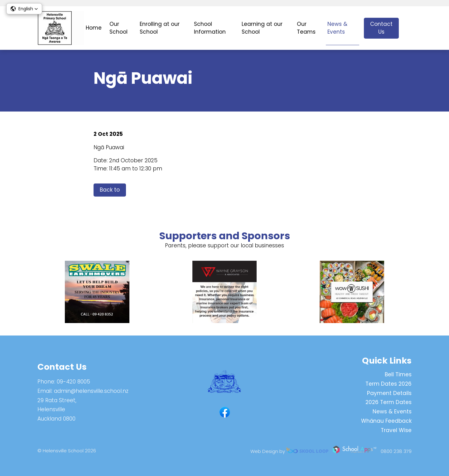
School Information (210, 28)
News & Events (337, 28)
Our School (118, 28)
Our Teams (306, 28)
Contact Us (381, 28)
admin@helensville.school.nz (91, 391)
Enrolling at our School (160, 28)
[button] (24, 9)
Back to (110, 190)
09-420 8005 (73, 382)
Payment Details (389, 393)
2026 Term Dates (389, 402)
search (408, 28)
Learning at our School (262, 28)
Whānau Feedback (386, 421)
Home (94, 28)
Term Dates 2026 (389, 384)
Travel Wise (396, 430)
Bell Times (398, 374)
